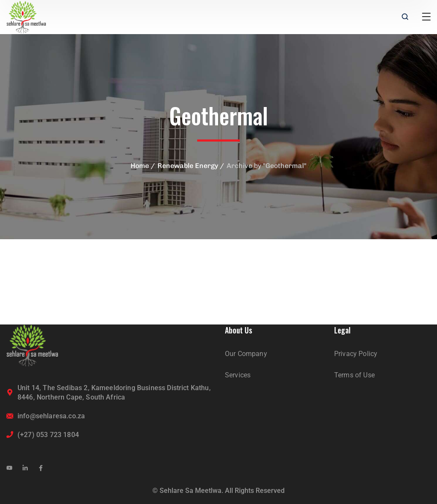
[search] (405, 17)
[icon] (9, 468)
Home (140, 166)
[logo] (26, 16)
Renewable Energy (188, 166)
